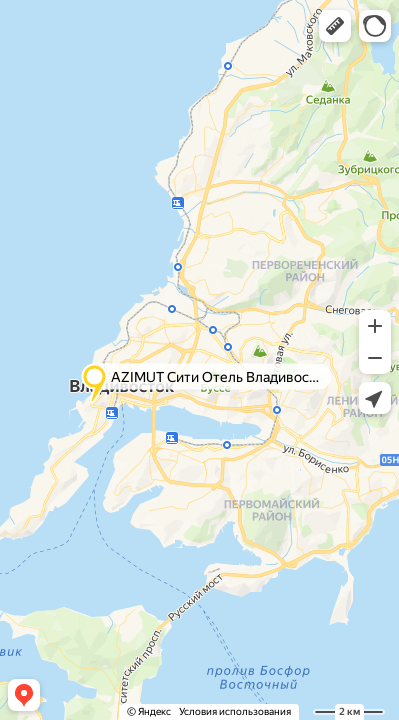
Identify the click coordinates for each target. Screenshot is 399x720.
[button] (335, 26)
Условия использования (235, 711)
